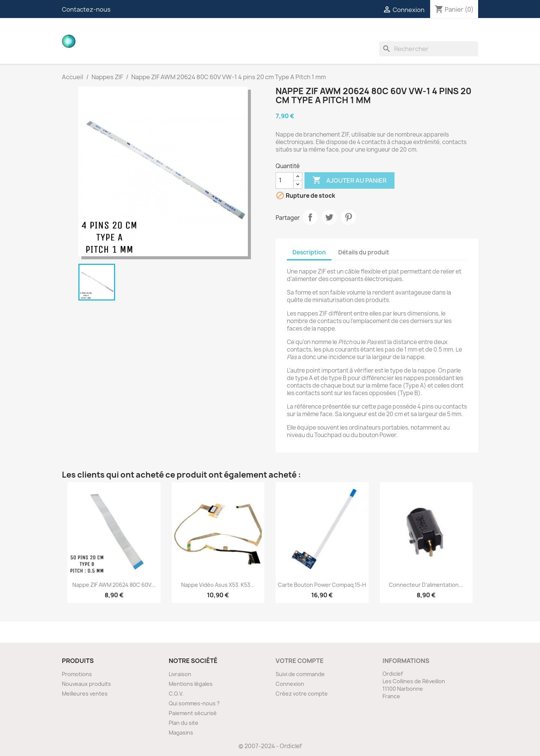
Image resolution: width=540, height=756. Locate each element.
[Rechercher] (429, 49)
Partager (310, 217)
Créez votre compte (302, 694)
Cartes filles (165, 34)
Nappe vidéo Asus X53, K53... (218, 585)
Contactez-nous (86, 9)
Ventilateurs (415, 34)
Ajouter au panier (349, 180)
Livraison (180, 674)
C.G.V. (176, 694)
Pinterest (348, 217)
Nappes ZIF (325, 34)
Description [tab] (309, 252)
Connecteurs (276, 34)
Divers (457, 34)
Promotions (77, 674)
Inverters (367, 34)
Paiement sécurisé (193, 713)
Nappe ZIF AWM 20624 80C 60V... (114, 585)
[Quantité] (285, 180)
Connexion (290, 684)
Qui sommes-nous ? (194, 703)
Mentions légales (191, 684)
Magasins (181, 733)
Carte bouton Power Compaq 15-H (322, 585)
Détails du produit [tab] (364, 252)
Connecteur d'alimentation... (426, 585)
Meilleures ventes (85, 694)
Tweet (329, 217)
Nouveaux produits (86, 684)
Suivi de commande (300, 674)
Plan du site (184, 723)
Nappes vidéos (220, 34)
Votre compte (300, 661)
